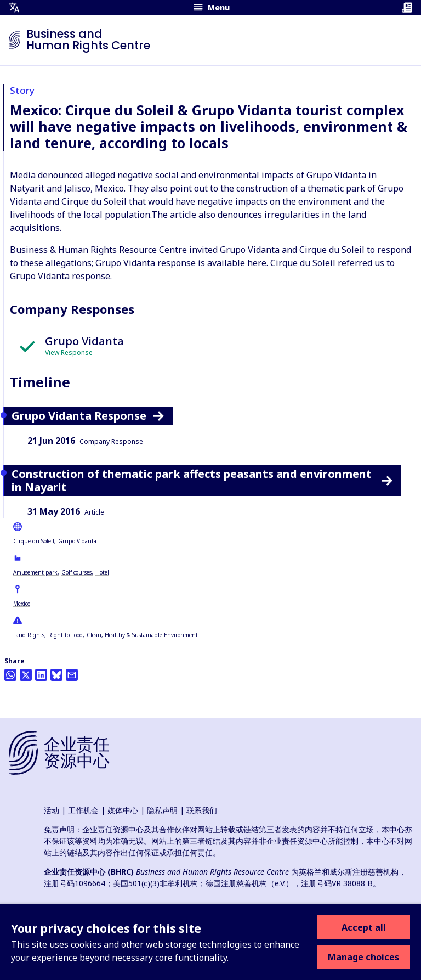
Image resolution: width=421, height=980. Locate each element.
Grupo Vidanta (77, 541)
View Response (69, 353)
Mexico (22, 604)
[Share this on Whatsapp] (10, 675)
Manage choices (363, 957)
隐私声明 (162, 810)
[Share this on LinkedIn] (41, 675)
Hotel (102, 572)
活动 (52, 810)
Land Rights (29, 635)
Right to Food (66, 635)
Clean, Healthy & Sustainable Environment (142, 635)
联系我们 (202, 810)
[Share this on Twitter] (26, 675)
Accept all (364, 927)
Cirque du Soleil (34, 541)
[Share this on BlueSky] (56, 675)
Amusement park (35, 572)
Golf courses (76, 572)
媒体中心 (123, 810)
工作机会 (83, 810)
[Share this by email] (72, 675)
